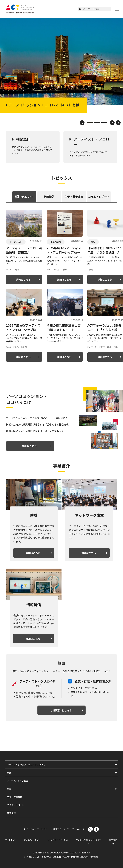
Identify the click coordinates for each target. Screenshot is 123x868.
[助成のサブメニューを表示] (116, 773)
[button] (117, 9)
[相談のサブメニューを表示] (116, 789)
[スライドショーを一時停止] (118, 123)
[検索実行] (80, 9)
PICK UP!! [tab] (24, 197)
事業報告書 (56, 242)
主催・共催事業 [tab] (74, 197)
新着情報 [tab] (49, 197)
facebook (96, 829)
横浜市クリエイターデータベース (69, 829)
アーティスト (16, 242)
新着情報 (11, 813)
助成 (93, 242)
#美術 (16, 269)
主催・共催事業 (15, 797)
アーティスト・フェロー (91, 142)
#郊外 (116, 347)
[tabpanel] (61, 286)
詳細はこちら (23, 279)
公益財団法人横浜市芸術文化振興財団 (68, 857)
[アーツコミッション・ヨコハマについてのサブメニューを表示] (116, 764)
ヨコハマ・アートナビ (37, 829)
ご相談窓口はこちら (61, 710)
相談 (9, 789)
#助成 (57, 269)
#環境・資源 (105, 347)
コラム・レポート (16, 805)
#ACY (8, 269)
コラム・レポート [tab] (99, 197)
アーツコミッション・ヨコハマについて (26, 764)
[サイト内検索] (97, 9)
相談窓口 (23, 139)
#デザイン (92, 347)
